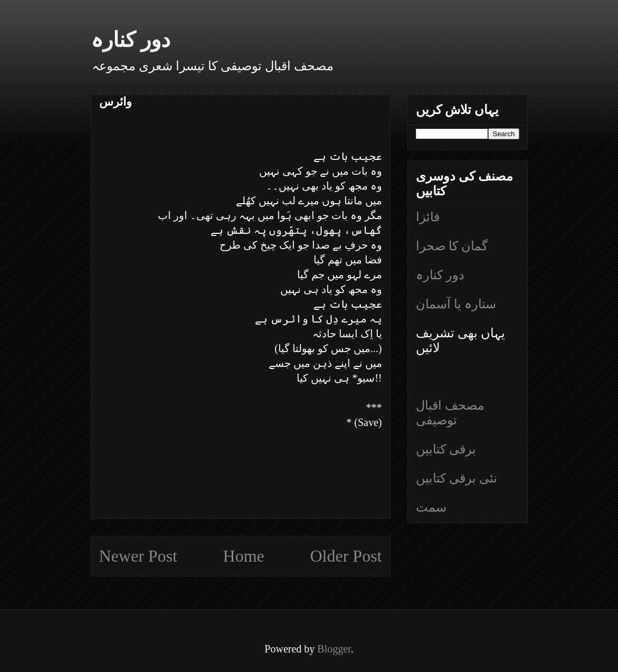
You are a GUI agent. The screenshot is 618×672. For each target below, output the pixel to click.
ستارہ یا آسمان (456, 304)
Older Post (346, 556)
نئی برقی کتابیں (457, 478)
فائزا (428, 217)
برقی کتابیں (446, 449)
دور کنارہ (131, 40)
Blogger (334, 649)
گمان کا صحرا (452, 246)
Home (244, 556)
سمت (431, 507)
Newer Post (138, 556)
